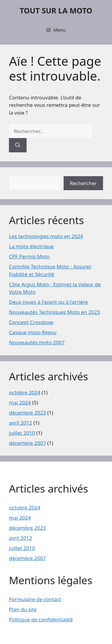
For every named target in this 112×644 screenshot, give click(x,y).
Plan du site (23, 609)
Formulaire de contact (35, 599)
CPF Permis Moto (29, 256)
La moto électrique (31, 246)
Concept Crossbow (31, 322)
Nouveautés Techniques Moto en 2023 (55, 312)
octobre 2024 (25, 392)
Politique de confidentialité (41, 619)
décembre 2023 (27, 413)
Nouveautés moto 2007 (37, 342)
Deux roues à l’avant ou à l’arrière (49, 302)
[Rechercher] (18, 145)
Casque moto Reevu (33, 332)
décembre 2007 (27, 443)
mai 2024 (20, 402)
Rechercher (83, 183)
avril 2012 (20, 423)
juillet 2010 (22, 433)
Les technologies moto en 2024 (46, 236)
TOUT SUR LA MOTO (56, 10)
